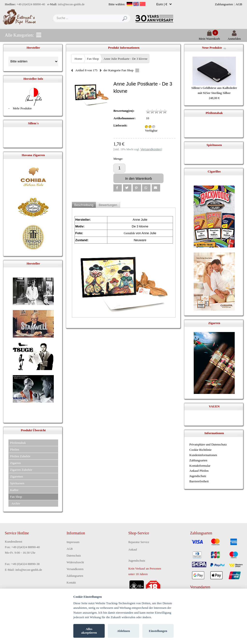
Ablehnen (123, 631)
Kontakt (71, 583)
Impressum (73, 542)
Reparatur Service (139, 542)
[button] (118, 188)
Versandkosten (75, 569)
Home (78, 59)
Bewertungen (108, 205)
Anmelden (234, 37)
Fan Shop (93, 59)
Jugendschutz (198, 476)
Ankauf (133, 550)
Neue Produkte (212, 48)
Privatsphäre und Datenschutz (208, 444)
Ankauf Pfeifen (199, 471)
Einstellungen (158, 631)
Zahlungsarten (224, 4)
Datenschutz (74, 556)
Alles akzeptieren (89, 631)
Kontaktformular (200, 466)
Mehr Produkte (22, 108)
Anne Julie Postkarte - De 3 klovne (125, 59)
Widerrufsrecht (75, 562)
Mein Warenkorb (209, 37)
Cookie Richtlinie (200, 450)
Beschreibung (84, 205)
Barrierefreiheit (199, 481)
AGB (239, 4)
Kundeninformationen (203, 455)
